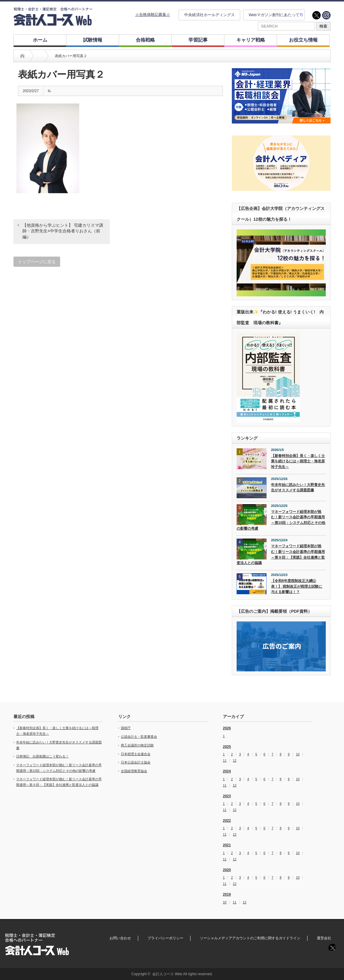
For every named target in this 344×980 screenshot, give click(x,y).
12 (235, 761)
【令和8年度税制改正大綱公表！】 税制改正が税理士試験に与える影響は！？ (297, 586)
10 (298, 754)
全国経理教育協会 (134, 771)
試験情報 (93, 40)
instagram (326, 15)
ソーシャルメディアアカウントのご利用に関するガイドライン (250, 938)
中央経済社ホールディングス (210, 15)
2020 (227, 870)
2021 (227, 845)
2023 (227, 796)
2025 (227, 747)
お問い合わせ (120, 938)
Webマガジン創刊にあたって (274, 15)
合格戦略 (145, 40)
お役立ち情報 (303, 40)
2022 (227, 821)
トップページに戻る (37, 262)
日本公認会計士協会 (136, 762)
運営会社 (324, 938)
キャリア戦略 (251, 40)
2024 (227, 771)
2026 (227, 728)
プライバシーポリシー (165, 938)
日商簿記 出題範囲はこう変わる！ (42, 756)
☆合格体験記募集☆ (153, 15)
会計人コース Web (167, 974)
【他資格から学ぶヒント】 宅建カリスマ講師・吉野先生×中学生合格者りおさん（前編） (63, 231)
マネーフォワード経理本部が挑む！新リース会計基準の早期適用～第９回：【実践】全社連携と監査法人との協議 (281, 554)
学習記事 (198, 40)
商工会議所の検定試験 (137, 745)
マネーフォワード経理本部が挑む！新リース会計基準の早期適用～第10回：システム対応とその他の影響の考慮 (281, 520)
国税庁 (126, 728)
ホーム (40, 40)
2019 (227, 894)
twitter (316, 15)
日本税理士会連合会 (136, 754)
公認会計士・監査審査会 (139, 737)
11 (225, 761)
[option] (281, 96)
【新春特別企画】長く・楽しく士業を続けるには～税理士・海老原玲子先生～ (298, 461)
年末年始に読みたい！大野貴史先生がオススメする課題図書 (298, 488)
